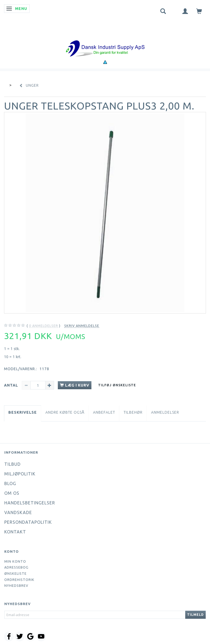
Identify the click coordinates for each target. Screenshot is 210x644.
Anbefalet (104, 412)
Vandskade (18, 512)
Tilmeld (195, 615)
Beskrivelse (23, 412)
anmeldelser (44, 326)
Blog (10, 483)
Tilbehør (133, 412)
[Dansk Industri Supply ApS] (105, 40)
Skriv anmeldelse (82, 326)
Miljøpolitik (20, 474)
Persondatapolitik (28, 522)
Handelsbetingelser (30, 503)
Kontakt (15, 532)
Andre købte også (65, 412)
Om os (12, 493)
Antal (12, 385)
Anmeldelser (165, 412)
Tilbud (13, 464)
